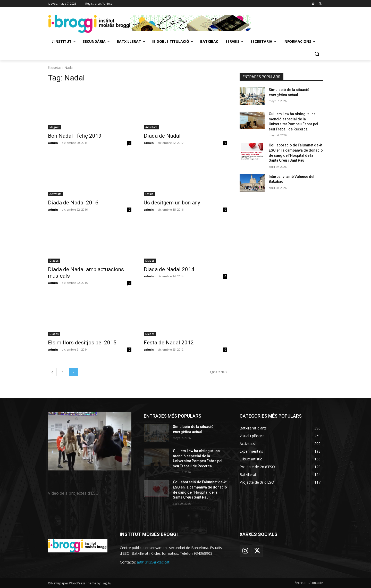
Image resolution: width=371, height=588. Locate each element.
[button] (317, 54)
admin (53, 143)
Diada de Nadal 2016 (73, 203)
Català (149, 194)
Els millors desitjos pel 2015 (82, 343)
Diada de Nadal (162, 136)
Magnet (54, 127)
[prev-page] (52, 372)
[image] (90, 441)
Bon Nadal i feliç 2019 (75, 136)
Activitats (151, 127)
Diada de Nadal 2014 (169, 269)
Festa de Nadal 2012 (169, 343)
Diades (54, 261)
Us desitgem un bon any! (173, 203)
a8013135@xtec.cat (153, 562)
